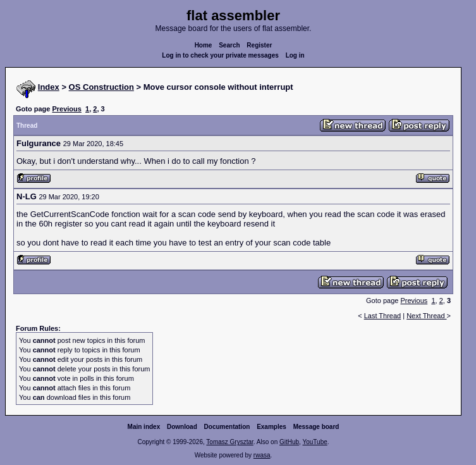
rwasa (262, 455)
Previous (66, 109)
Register (259, 45)
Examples (272, 427)
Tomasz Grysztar (229, 442)
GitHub (289, 442)
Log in (295, 55)
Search (229, 45)
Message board (316, 427)
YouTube (314, 442)
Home (204, 45)
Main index (144, 427)
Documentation (227, 427)
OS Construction (101, 87)
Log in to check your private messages (220, 55)
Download (182, 427)
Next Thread (426, 316)
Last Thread (383, 316)
